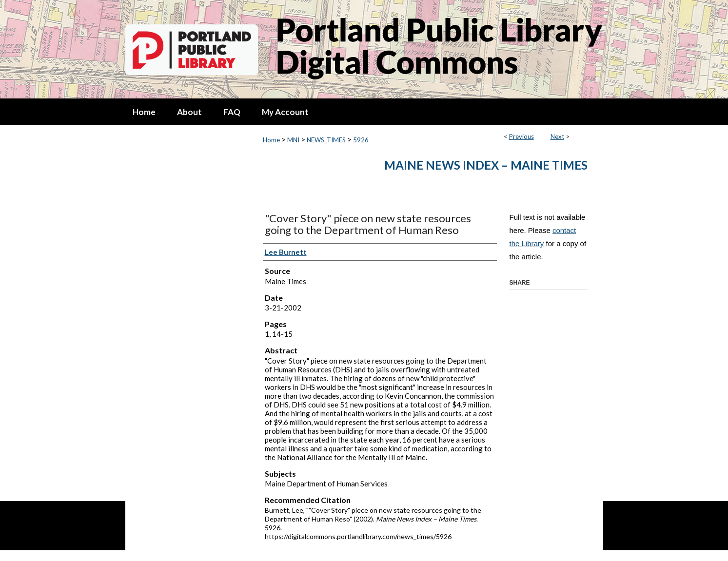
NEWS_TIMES (326, 140)
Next (557, 136)
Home (271, 140)
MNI (293, 140)
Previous (521, 136)
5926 (361, 140)
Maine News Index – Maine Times (486, 165)
